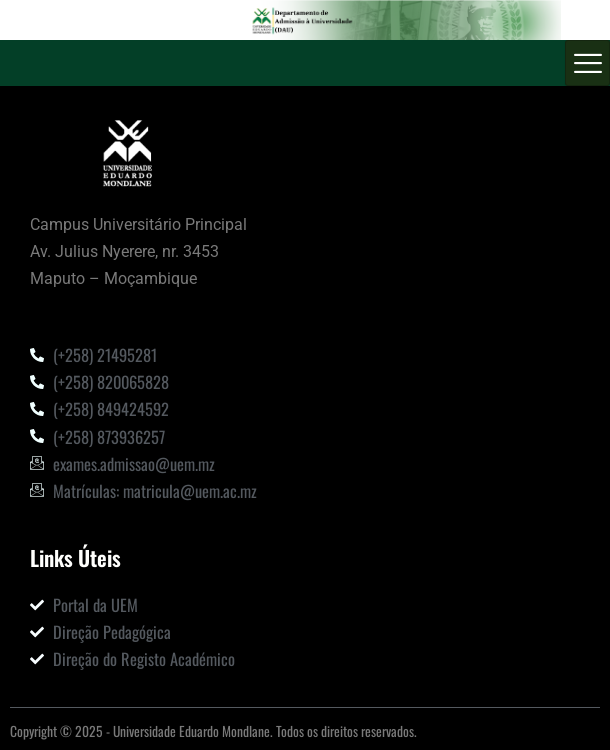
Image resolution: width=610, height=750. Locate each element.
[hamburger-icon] (587, 63)
